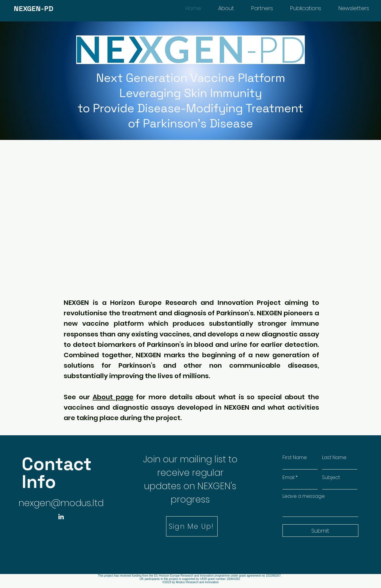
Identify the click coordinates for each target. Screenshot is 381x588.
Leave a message (304, 496)
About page (113, 397)
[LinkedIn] (61, 517)
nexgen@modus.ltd (61, 503)
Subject (331, 478)
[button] (192, 526)
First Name (295, 458)
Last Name (334, 458)
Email (288, 478)
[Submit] (320, 531)
